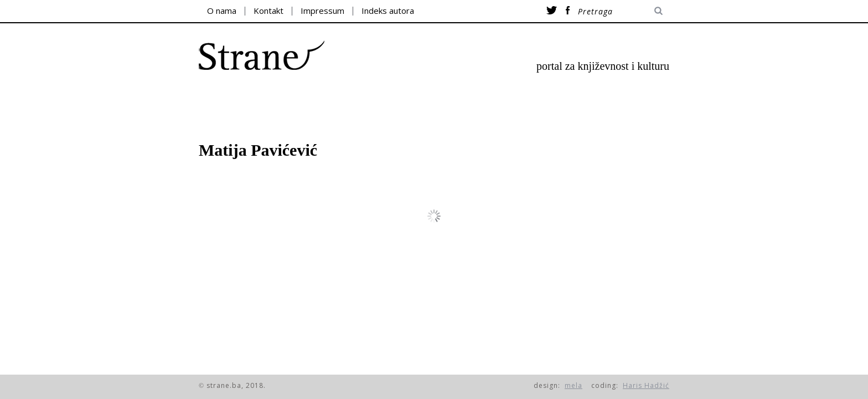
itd (609, 100)
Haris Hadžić (646, 385)
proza (337, 100)
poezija (261, 100)
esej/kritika (429, 100)
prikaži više (440, 216)
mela (573, 385)
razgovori (535, 100)
